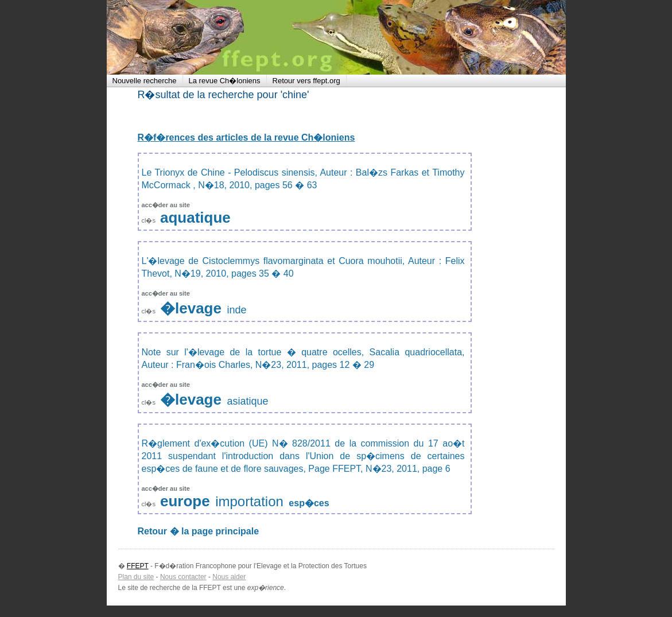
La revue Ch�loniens (225, 81)
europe (185, 501)
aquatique (195, 218)
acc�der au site (166, 205)
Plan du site (136, 577)
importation (249, 501)
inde (236, 310)
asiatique (247, 401)
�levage (191, 308)
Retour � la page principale (199, 531)
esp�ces (309, 503)
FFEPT (181, 37)
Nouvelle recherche (145, 81)
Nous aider (229, 577)
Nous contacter (183, 577)
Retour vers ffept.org (306, 81)
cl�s (150, 220)
